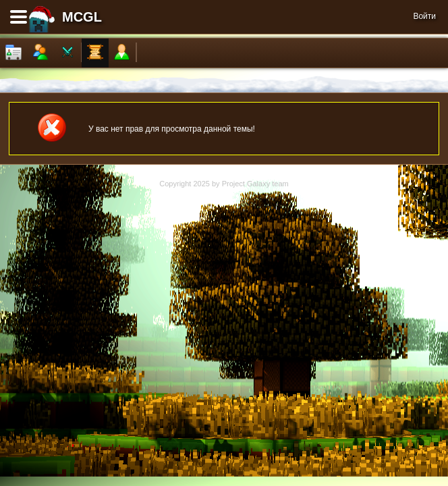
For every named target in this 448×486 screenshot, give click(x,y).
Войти (424, 16)
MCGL (82, 17)
